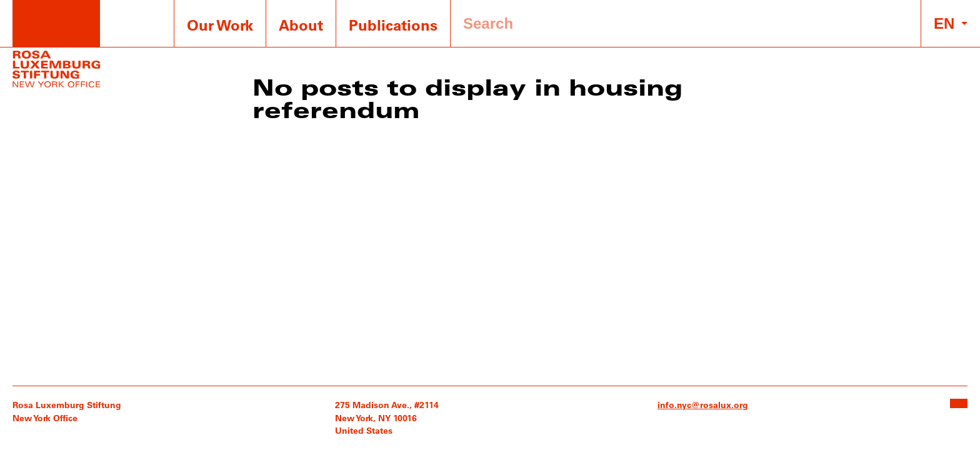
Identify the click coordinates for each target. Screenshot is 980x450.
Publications (393, 25)
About (301, 25)
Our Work (220, 25)
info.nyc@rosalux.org (703, 405)
